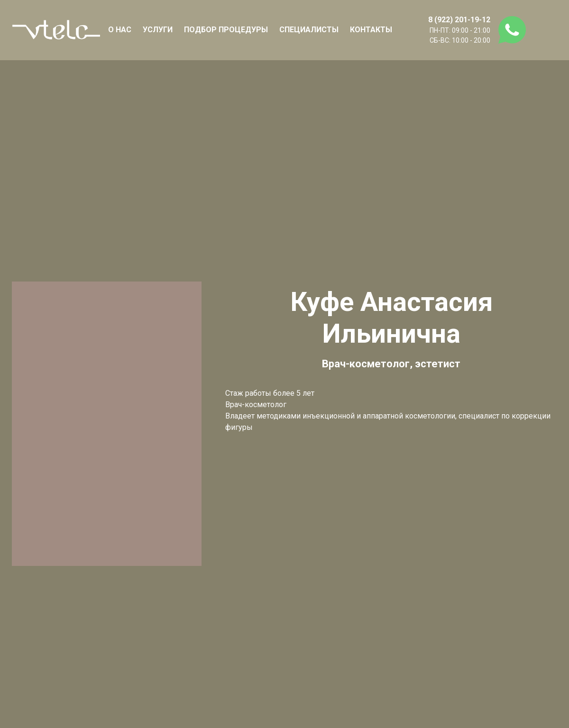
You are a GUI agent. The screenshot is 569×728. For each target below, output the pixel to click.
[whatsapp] (512, 30)
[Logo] (56, 30)
